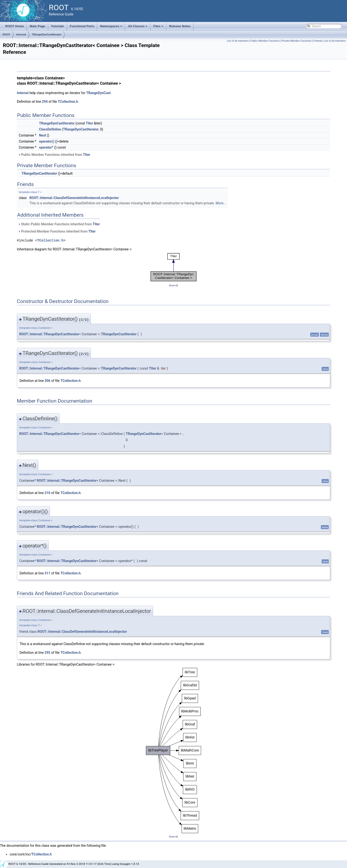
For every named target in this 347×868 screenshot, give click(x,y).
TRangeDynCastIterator (47, 34)
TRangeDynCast (98, 93)
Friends (318, 41)
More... (221, 203)
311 (47, 573)
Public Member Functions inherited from (54, 155)
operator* (46, 147)
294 (45, 102)
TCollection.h (68, 102)
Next (43, 135)
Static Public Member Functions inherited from (59, 224)
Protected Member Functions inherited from (57, 231)
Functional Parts (82, 26)
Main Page (37, 26)
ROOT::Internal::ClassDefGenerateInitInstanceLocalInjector (74, 198)
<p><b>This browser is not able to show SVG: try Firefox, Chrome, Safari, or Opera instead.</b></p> (173, 267)
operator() (47, 141)
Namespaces (111, 28)
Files (159, 28)
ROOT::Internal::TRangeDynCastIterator (49, 334)
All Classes (138, 28)
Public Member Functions (265, 41)
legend (173, 285)
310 (47, 493)
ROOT (7, 34)
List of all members (238, 41)
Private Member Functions (297, 41)
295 (47, 653)
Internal (21, 34)
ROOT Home (15, 26)
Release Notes (180, 26)
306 (47, 381)
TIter (89, 123)
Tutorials (58, 26)
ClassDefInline (50, 129)
